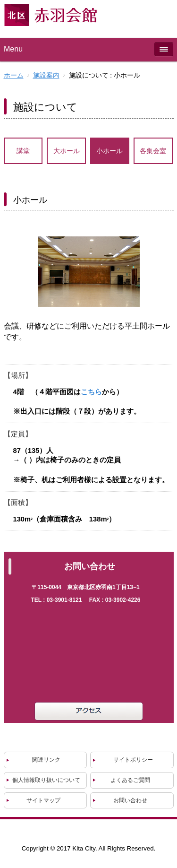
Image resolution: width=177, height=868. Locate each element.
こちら (91, 392)
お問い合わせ (130, 800)
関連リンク (46, 760)
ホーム (14, 75)
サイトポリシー (133, 760)
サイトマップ (43, 800)
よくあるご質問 (130, 780)
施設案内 (46, 75)
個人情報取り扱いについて (46, 780)
